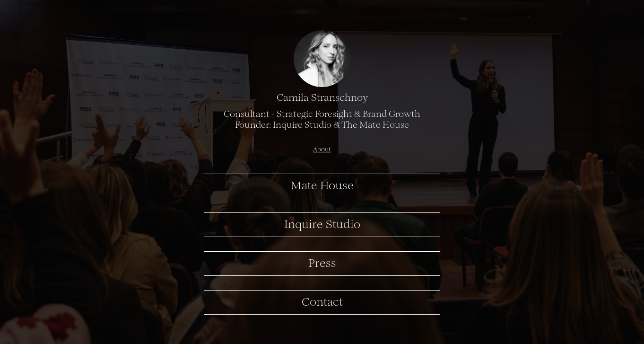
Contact (322, 303)
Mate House (322, 186)
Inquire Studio (322, 225)
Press (322, 264)
